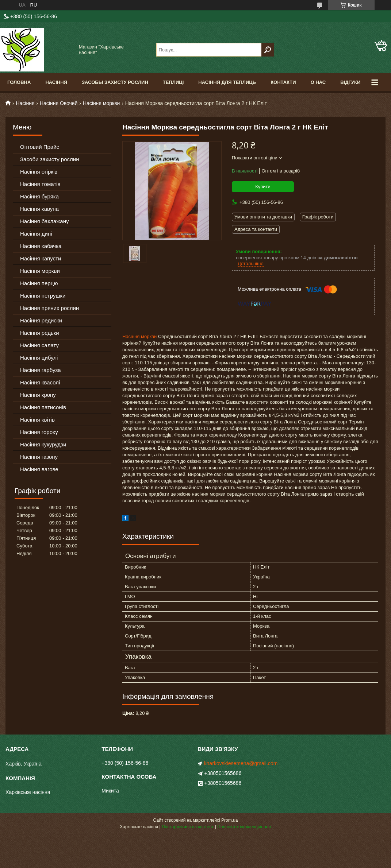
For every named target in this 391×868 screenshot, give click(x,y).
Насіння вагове (39, 469)
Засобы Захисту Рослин (115, 82)
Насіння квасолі (40, 382)
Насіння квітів (37, 420)
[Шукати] (268, 50)
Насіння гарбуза (41, 370)
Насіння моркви (101, 103)
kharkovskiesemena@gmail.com (241, 763)
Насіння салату (39, 345)
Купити (263, 187)
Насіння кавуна (39, 209)
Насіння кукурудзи (43, 444)
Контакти (283, 82)
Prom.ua (229, 820)
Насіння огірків (39, 172)
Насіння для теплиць (227, 82)
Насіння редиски (41, 320)
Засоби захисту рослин (49, 159)
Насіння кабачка (41, 246)
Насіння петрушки (43, 296)
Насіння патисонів (43, 407)
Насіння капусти (41, 258)
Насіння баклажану (44, 221)
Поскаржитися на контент (188, 827)
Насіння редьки (40, 333)
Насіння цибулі (39, 358)
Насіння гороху (39, 432)
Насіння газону (39, 457)
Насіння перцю (39, 283)
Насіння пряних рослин (49, 308)
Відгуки (350, 82)
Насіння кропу (38, 395)
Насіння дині (36, 234)
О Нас (318, 82)
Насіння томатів (40, 184)
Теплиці (173, 82)
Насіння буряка (39, 196)
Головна (19, 82)
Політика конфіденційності (244, 827)
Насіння (56, 82)
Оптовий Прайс (40, 147)
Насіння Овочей (59, 103)
